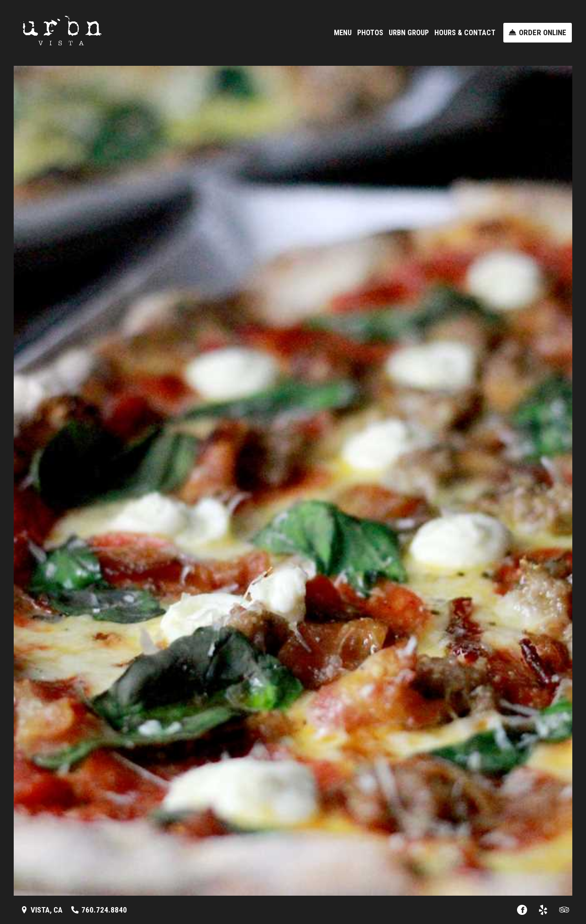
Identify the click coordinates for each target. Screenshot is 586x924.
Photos (370, 33)
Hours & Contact (465, 33)
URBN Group (409, 33)
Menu (343, 33)
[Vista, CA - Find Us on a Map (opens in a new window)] (42, 910)
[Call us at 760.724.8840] (99, 910)
